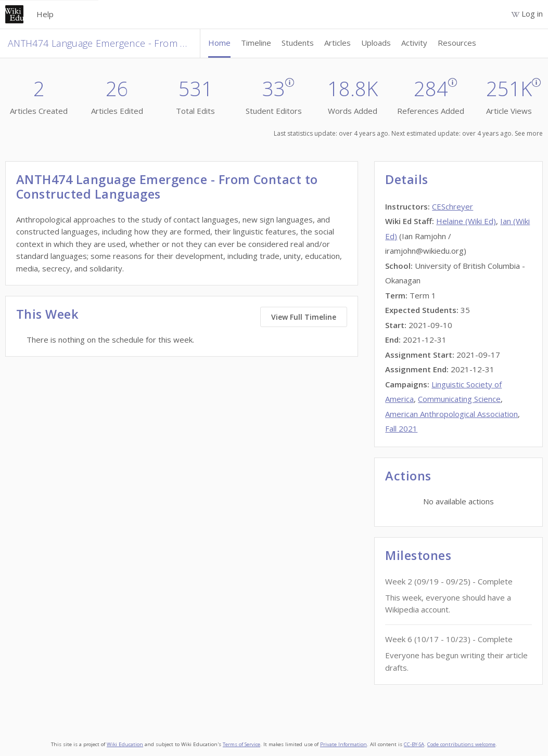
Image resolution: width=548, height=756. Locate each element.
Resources (457, 43)
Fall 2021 (401, 428)
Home (219, 43)
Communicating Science (459, 399)
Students (298, 43)
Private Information (343, 744)
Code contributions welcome (461, 744)
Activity (414, 43)
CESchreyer (453, 206)
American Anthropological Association (451, 414)
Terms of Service (241, 744)
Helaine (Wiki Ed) (466, 221)
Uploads (376, 43)
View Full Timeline (304, 317)
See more (529, 133)
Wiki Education (125, 744)
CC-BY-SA (414, 744)
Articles (337, 43)
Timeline (256, 43)
